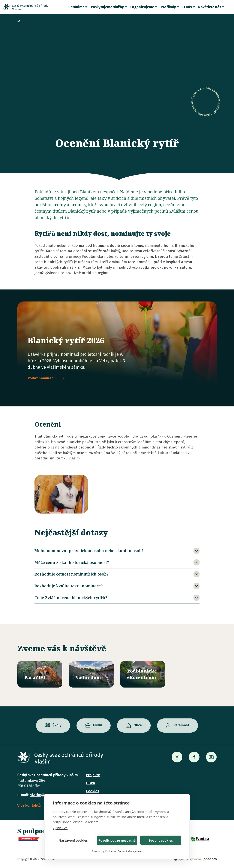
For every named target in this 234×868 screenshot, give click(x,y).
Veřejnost (181, 725)
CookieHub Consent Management (124, 851)
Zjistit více (60, 828)
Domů (19, 21)
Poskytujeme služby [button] (107, 7)
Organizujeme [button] (142, 7)
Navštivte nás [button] (210, 7)
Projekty (93, 775)
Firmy (97, 725)
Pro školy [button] (168, 7)
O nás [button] (187, 7)
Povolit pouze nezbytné (117, 840)
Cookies (92, 791)
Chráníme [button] (76, 7)
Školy (57, 725)
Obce (138, 725)
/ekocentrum (143, 674)
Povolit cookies (161, 840)
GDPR (91, 783)
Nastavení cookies (73, 840)
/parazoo (40, 674)
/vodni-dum (91, 674)
